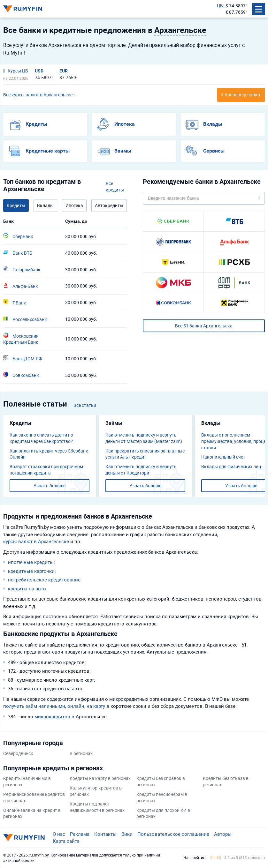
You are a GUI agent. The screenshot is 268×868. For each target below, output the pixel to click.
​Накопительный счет (223, 457)
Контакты (105, 834)
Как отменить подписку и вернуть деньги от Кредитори (141, 470)
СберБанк (18, 236)
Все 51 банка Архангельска (204, 326)
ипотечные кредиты (31, 562)
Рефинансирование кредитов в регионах (34, 797)
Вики (127, 834)
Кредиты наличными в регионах (27, 781)
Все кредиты (115, 187)
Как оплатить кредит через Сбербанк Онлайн (49, 454)
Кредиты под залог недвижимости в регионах (97, 807)
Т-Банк (15, 303)
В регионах (81, 753)
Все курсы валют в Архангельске (38, 95)
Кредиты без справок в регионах (161, 781)
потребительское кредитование (44, 580)
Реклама (80, 834)
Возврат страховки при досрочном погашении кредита (46, 470)
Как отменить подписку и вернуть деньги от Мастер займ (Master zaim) (144, 438)
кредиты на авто (27, 588)
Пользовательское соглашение (173, 834)
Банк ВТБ (18, 253)
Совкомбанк (21, 375)
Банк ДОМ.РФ (23, 358)
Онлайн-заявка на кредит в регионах (32, 813)
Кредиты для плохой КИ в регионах (163, 813)
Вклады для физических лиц (231, 466)
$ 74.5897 (236, 6)
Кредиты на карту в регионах (100, 778)
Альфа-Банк (21, 286)
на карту (96, 706)
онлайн (76, 706)
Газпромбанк (22, 269)
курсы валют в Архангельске (36, 541)
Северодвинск (18, 753)
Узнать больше (50, 486)
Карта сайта (66, 841)
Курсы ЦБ (16, 71)
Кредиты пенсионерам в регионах (162, 797)
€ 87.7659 (236, 12)
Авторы (223, 834)
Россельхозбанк (25, 319)
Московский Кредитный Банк (21, 339)
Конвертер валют (243, 95)
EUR (64, 71)
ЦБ (220, 6)
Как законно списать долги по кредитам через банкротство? (41, 438)
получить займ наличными (34, 706)
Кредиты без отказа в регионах (226, 781)
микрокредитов (52, 716)
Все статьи (85, 405)
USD (39, 71)
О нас (59, 834)
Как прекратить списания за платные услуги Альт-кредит (145, 454)
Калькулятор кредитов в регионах (96, 791)
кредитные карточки (31, 571)
